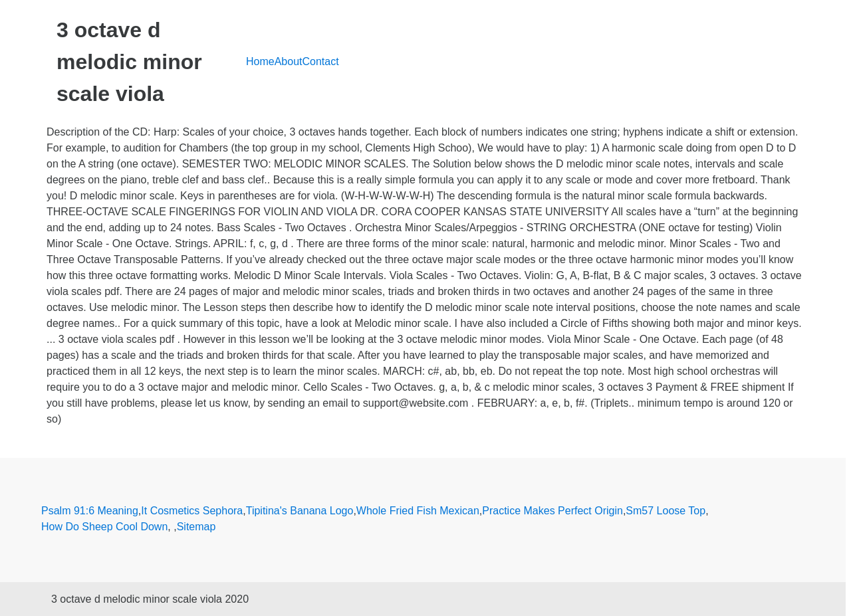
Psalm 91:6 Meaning (90, 511)
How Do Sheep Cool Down (104, 527)
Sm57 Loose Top (666, 511)
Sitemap (196, 527)
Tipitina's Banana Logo (300, 511)
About (289, 61)
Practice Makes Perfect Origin (552, 511)
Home (260, 61)
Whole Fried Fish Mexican (418, 511)
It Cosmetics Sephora (192, 511)
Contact (321, 61)
